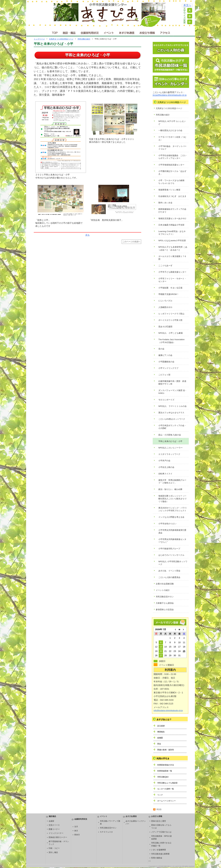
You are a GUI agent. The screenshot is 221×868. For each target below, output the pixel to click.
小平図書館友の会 (166, 362)
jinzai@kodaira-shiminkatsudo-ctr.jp (170, 95)
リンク (160, 795)
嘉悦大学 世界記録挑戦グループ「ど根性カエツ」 (172, 481)
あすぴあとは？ (164, 719)
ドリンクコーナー (56, 833)
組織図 (160, 738)
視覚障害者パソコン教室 (169, 190)
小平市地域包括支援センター (171, 165)
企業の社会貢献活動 (165, 584)
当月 (76, 827)
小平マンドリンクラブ (168, 368)
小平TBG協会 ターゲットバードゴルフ (172, 148)
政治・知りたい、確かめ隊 (170, 489)
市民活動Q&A (163, 777)
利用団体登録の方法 (166, 765)
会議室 (51, 821)
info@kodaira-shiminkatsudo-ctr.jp (168, 711)
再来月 (77, 835)
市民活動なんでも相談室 (167, 783)
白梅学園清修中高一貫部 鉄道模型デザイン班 (172, 383)
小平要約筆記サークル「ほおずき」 (172, 173)
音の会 (161, 349)
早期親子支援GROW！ (169, 294)
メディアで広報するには (161, 832)
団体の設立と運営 (159, 821)
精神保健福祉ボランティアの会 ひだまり (173, 210)
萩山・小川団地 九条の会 (170, 435)
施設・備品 (69, 32)
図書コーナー (54, 829)
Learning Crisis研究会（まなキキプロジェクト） (172, 233)
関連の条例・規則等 (166, 750)
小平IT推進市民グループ (169, 549)
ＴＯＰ (54, 32)
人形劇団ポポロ (165, 307)
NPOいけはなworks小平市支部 (172, 241)
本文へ (187, 5)
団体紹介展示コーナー (58, 837)
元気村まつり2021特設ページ (61, 39)
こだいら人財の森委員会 (169, 577)
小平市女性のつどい (167, 524)
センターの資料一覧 (166, 789)
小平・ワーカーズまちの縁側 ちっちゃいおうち (172, 182)
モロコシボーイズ (166, 400)
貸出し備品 (53, 852)
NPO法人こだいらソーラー (171, 448)
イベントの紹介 (163, 590)
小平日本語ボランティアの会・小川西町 (172, 427)
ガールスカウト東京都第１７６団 (172, 258)
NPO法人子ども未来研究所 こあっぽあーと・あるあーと (173, 248)
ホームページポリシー (167, 801)
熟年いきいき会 (165, 203)
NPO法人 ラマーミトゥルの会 (173, 406)
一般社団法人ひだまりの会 (170, 130)
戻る (87, 235)
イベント (109, 32)
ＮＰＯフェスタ (106, 832)
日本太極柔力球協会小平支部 (171, 225)
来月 (76, 831)
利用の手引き (163, 759)
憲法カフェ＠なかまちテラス (171, 413)
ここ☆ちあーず (165, 266)
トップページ (39, 39)
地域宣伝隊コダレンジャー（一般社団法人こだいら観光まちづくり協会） (172, 499)
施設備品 (52, 816)
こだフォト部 (164, 375)
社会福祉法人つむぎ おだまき (172, 196)
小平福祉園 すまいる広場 (170, 288)
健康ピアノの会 (165, 355)
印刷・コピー (54, 848)
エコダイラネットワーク (169, 454)
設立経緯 (161, 726)
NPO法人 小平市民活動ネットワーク (173, 563)
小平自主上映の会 (166, 467)
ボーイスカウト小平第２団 (170, 320)
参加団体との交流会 (165, 610)
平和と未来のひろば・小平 (170, 441)
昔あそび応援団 (165, 327)
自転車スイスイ (165, 474)
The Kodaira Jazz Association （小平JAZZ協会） (173, 341)
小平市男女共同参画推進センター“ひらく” (172, 541)
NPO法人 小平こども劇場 (171, 333)
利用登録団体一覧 (165, 771)
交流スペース (54, 825)
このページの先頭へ (131, 242)
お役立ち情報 (147, 32)
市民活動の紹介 (84, 39)
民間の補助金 (157, 858)
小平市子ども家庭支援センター (172, 272)
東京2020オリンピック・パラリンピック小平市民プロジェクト (173, 509)
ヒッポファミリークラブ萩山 (171, 314)
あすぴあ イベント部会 (169, 571)
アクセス (165, 32)
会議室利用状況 (90, 32)
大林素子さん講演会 (165, 603)
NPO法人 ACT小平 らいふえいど (172, 123)
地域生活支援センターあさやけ (172, 218)
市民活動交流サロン (165, 597)
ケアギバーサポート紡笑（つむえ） (172, 138)
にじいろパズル (165, 301)
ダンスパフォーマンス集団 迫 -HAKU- (172, 392)
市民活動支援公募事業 (160, 854)
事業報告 (161, 732)
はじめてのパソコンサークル (171, 555)
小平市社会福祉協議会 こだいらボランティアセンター (172, 157)
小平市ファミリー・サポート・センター (172, 280)
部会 (159, 744)
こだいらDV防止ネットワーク (172, 419)
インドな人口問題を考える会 (171, 517)
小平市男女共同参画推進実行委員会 (172, 531)
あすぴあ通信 (127, 32)
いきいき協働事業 (159, 850)
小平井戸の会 (164, 461)
